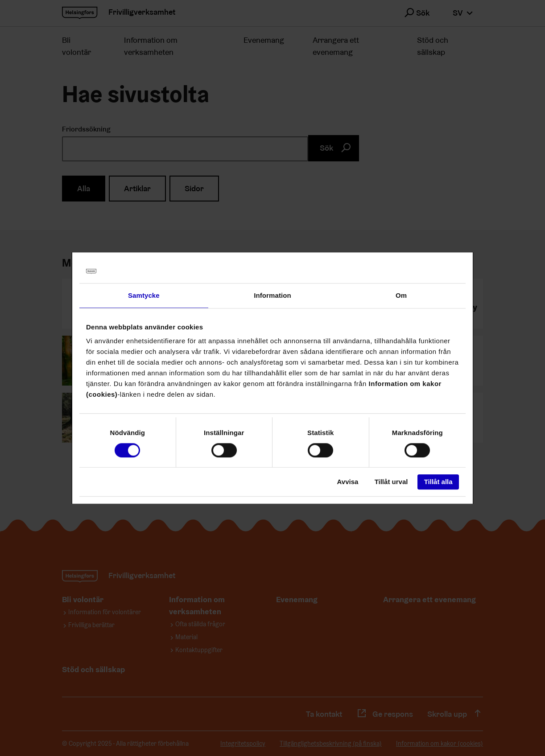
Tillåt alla (438, 482)
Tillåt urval (391, 482)
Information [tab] (272, 295)
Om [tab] (401, 295)
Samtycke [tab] (144, 295)
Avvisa (348, 482)
